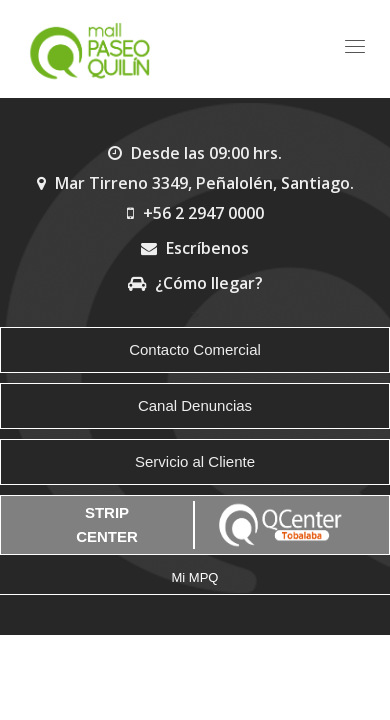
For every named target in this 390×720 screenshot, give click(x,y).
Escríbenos (195, 248)
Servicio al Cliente (195, 461)
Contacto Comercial (195, 349)
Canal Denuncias (195, 405)
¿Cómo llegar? (195, 283)
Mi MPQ (195, 577)
